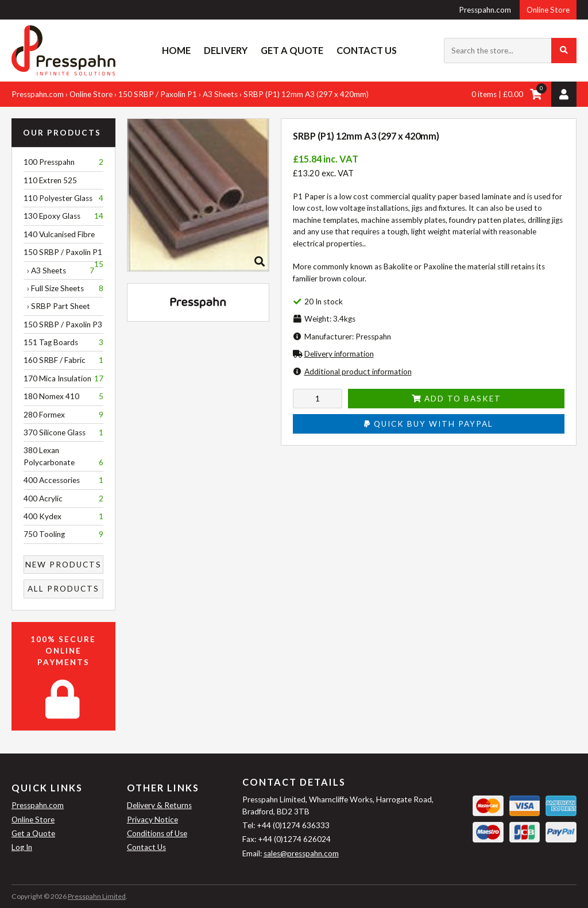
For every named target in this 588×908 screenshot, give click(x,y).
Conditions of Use (157, 833)
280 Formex (63, 415)
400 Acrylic (63, 499)
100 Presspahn (63, 162)
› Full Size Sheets (63, 288)
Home (176, 50)
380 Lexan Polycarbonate (63, 457)
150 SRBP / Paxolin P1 (158, 94)
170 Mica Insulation (63, 378)
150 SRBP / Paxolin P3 (63, 324)
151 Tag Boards (63, 342)
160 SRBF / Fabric (63, 360)
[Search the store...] (510, 51)
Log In (22, 847)
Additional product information (358, 372)
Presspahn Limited (97, 896)
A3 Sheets (220, 94)
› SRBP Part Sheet (57, 306)
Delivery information (339, 354)
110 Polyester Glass (63, 198)
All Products (63, 589)
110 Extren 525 (50, 180)
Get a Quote (292, 50)
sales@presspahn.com (301, 853)
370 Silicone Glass (63, 432)
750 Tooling (63, 534)
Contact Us (367, 50)
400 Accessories (63, 480)
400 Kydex (63, 516)
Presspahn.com (485, 10)
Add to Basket (457, 399)
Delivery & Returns (159, 805)
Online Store (548, 10)
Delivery (226, 50)
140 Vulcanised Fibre (59, 234)
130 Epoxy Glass (63, 216)
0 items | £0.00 (497, 94)
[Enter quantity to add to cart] (318, 399)
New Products (63, 565)
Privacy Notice (152, 820)
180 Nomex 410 (63, 396)
